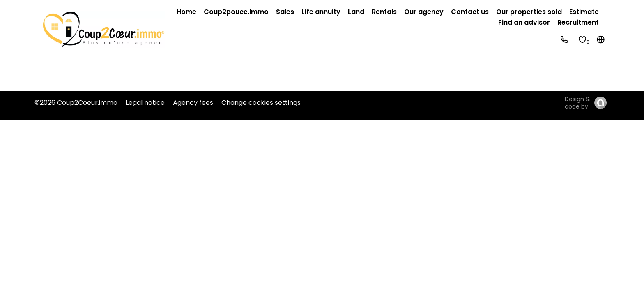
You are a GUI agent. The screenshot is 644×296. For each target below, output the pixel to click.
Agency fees (193, 103)
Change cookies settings (261, 103)
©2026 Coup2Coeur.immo (76, 103)
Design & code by (577, 103)
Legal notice (145, 103)
